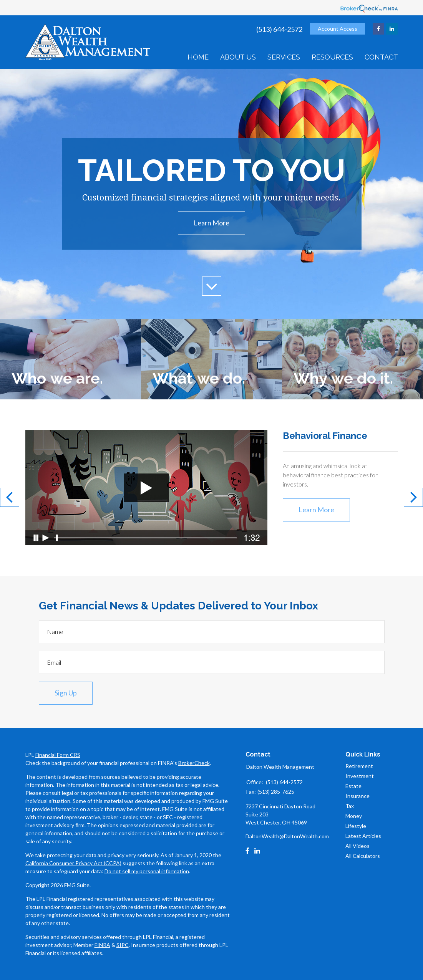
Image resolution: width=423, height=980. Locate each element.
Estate (353, 786)
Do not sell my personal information (147, 871)
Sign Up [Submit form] (66, 693)
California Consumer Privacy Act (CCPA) (73, 863)
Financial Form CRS (58, 755)
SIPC (123, 945)
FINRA (102, 945)
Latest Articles (363, 836)
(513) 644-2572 (279, 29)
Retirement (359, 766)
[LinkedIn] (257, 851)
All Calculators (363, 856)
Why (343, 378)
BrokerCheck (194, 763)
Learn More (211, 223)
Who (57, 378)
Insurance (357, 796)
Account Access (338, 29)
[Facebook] (247, 851)
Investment (360, 776)
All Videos (357, 846)
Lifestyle (356, 826)
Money (354, 816)
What (199, 378)
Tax (350, 806)
